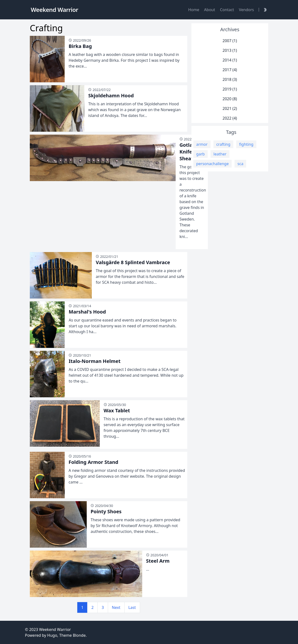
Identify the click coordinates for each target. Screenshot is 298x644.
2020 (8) (230, 99)
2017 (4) (230, 70)
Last (132, 607)
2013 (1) (230, 50)
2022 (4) (230, 118)
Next (116, 607)
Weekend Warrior (55, 629)
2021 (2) (230, 108)
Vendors (246, 10)
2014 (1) (230, 60)
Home (194, 10)
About (209, 10)
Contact (227, 10)
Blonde (79, 635)
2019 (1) (230, 89)
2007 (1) (230, 41)
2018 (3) (230, 79)
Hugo (52, 635)
